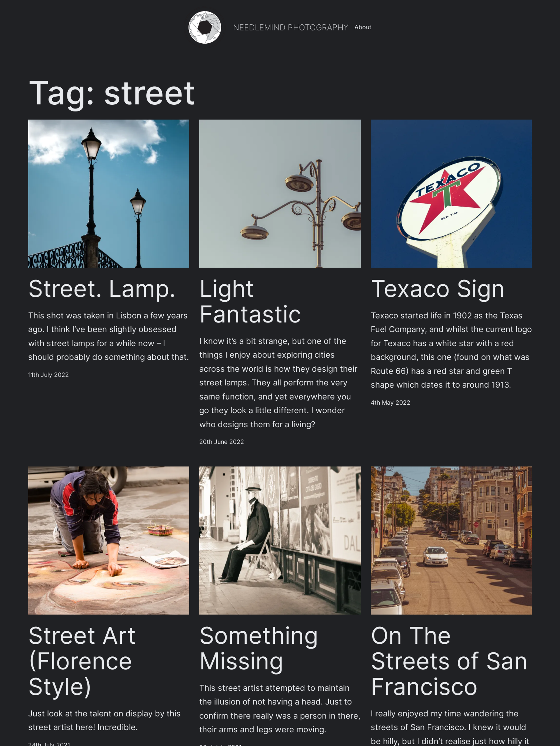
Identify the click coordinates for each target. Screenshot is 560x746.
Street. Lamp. (102, 289)
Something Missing (259, 648)
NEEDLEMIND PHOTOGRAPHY (291, 27)
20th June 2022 (222, 442)
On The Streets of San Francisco (449, 661)
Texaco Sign (438, 289)
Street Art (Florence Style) (82, 661)
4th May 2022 (391, 403)
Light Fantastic (250, 301)
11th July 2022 (49, 375)
